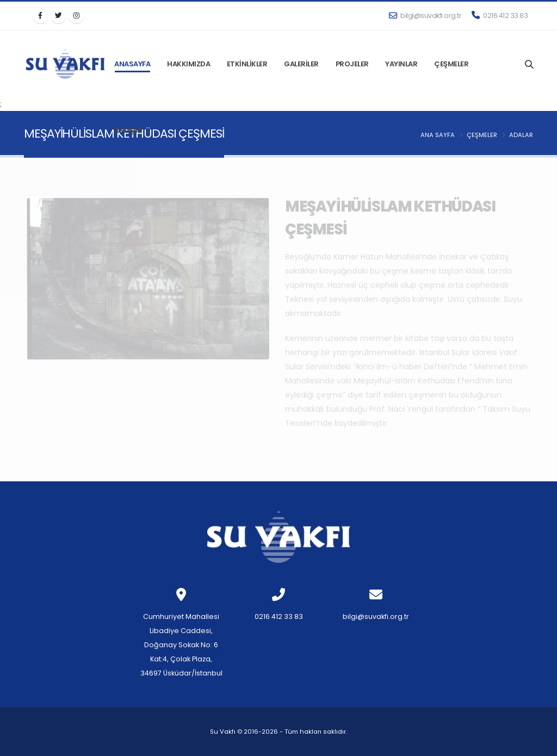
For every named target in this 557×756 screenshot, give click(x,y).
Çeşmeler (482, 135)
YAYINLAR (401, 64)
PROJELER (352, 64)
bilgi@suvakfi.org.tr (425, 16)
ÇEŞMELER (451, 64)
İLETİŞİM (128, 130)
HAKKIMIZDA (188, 64)
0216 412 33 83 (500, 16)
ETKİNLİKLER (247, 64)
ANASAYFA (132, 64)
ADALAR (521, 135)
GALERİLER (301, 64)
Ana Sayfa (438, 135)
